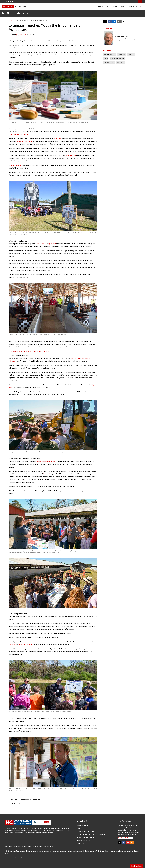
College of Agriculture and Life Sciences (91, 835)
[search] (140, 2)
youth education (109, 63)
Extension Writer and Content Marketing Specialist (125, 40)
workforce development (117, 59)
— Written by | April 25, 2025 (22, 34)
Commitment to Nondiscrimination (22, 847)
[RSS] (132, 843)
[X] (119, 843)
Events (101, 7)
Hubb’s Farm (40, 244)
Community (122, 55)
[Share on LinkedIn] (114, 22)
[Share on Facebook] (110, 22)
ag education (120, 63)
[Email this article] (119, 22)
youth (106, 59)
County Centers (112, 7)
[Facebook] (124, 843)
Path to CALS (134, 7)
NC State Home (11, 2)
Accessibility (19, 858)
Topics (123, 7)
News (10, 21)
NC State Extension (15, 13)
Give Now (80, 844)
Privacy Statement (47, 847)
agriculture (131, 55)
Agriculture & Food (110, 55)
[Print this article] (123, 22)
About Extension (83, 826)
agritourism (52, 244)
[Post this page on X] (105, 22)
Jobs (79, 829)
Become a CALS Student (85, 838)
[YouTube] (128, 843)
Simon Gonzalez (21, 34)
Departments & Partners (85, 832)
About (93, 7)
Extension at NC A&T (84, 841)
